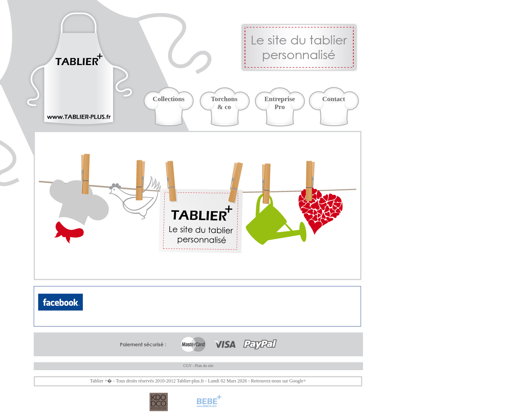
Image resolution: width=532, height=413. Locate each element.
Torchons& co (224, 103)
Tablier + (99, 381)
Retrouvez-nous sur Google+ (279, 381)
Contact (334, 99)
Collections (169, 99)
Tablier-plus (188, 381)
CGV (187, 366)
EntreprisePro (279, 103)
